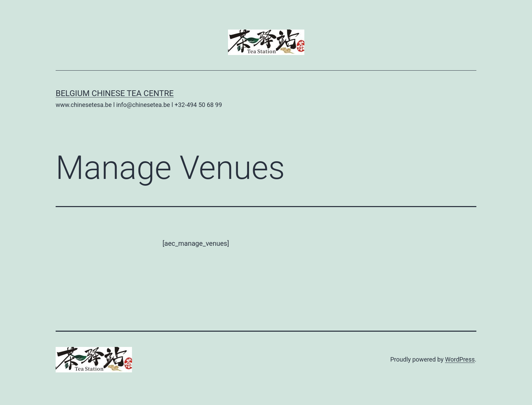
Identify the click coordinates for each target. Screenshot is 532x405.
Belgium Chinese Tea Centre (115, 93)
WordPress (460, 359)
